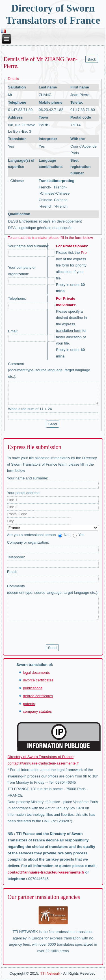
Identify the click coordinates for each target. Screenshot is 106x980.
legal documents (36, 673)
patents (29, 704)
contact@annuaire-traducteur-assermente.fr (43, 763)
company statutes (37, 711)
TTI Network (50, 973)
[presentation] (50, 632)
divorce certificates (38, 680)
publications (33, 688)
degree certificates (38, 696)
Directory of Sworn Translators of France (41, 757)
